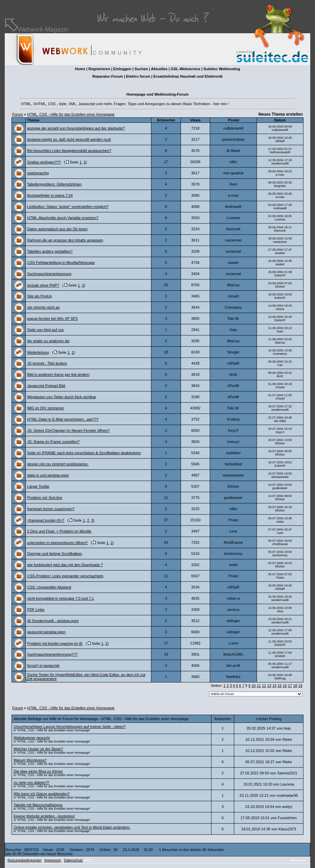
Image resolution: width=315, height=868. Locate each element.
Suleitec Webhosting (222, 69)
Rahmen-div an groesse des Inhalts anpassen (65, 240)
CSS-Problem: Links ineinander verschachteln (65, 576)
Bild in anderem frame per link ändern (58, 374)
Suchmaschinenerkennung (49, 274)
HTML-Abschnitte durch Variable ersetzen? (63, 218)
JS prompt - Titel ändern (47, 363)
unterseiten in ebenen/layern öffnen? (57, 543)
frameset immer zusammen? (51, 509)
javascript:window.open (46, 632)
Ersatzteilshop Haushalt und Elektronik (188, 76)
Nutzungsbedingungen (24, 860)
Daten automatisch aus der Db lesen (57, 229)
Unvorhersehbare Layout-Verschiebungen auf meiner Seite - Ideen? (70, 727)
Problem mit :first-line (45, 498)
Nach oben (298, 860)
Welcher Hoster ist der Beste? (38, 749)
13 (269, 686)
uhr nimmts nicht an (43, 307)
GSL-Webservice (186, 69)
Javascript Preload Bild (46, 386)
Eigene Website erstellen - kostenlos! (44, 816)
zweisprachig (38, 173)
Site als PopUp (40, 296)
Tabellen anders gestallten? (50, 251)
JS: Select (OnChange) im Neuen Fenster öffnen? (68, 430)
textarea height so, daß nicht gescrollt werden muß (69, 139)
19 (300, 686)
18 (295, 686)
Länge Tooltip (38, 486)
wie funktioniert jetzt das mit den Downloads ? (65, 565)
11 (259, 686)
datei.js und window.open (48, 475)
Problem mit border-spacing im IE (55, 643)
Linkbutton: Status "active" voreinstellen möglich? (68, 207)
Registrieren (99, 69)
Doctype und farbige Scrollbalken (54, 554)
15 (280, 686)
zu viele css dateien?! (31, 783)
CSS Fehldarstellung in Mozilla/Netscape (61, 263)
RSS (89, 860)
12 (264, 686)
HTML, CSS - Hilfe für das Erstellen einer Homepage (71, 114)
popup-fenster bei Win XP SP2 (52, 319)
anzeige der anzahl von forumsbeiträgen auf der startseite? (76, 128)
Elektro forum (138, 76)
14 (274, 686)
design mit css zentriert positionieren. (58, 464)
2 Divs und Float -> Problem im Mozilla (59, 531)
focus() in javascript (43, 666)
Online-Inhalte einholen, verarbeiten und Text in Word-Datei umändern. (72, 827)
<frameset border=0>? (46, 520)
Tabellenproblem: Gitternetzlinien (54, 184)
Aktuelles (159, 69)
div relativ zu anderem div (48, 341)
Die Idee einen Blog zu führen (38, 771)
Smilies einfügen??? (44, 162)
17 (290, 686)
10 (254, 686)
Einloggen (122, 69)
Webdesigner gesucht (32, 738)
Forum (18, 114)
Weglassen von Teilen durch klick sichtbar (62, 397)
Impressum (53, 860)
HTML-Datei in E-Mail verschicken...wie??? (63, 419)
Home (80, 69)
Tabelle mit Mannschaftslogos (38, 805)
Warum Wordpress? (30, 760)
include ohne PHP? (43, 285)
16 (285, 686)
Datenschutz (73, 860)
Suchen (141, 69)
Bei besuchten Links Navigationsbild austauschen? (69, 151)
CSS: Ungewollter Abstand (49, 587)
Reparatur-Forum (108, 76)
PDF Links (36, 610)
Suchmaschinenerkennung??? (52, 654)
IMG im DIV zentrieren (46, 408)
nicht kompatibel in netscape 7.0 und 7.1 (61, 598)
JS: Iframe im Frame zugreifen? (53, 442)
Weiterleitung (38, 352)
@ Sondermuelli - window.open (53, 621)
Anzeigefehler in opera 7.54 (50, 195)
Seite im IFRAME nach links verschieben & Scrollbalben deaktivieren (84, 453)
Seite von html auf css (45, 330)
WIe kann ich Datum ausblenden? (42, 794)
